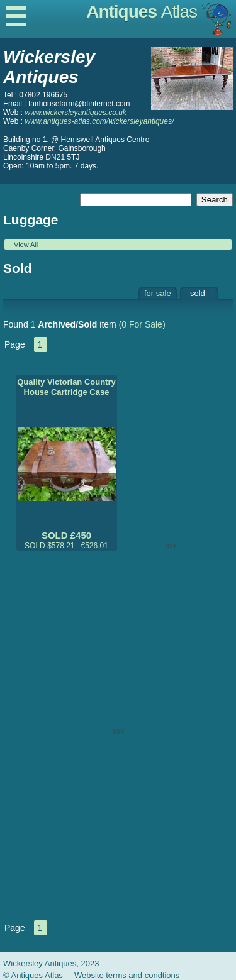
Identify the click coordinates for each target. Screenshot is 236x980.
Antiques (142, 12)
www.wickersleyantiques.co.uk (75, 113)
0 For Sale (142, 324)
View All (26, 245)
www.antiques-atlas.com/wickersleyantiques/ (99, 121)
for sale (158, 293)
